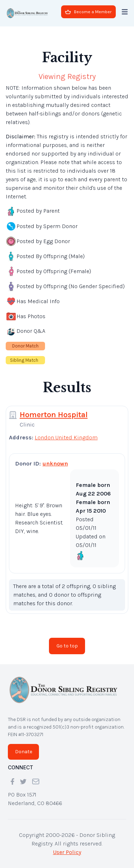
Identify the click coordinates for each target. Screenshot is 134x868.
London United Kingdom (66, 437)
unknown (55, 463)
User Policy (67, 852)
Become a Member (88, 12)
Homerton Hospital (54, 415)
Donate (24, 752)
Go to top (67, 646)
